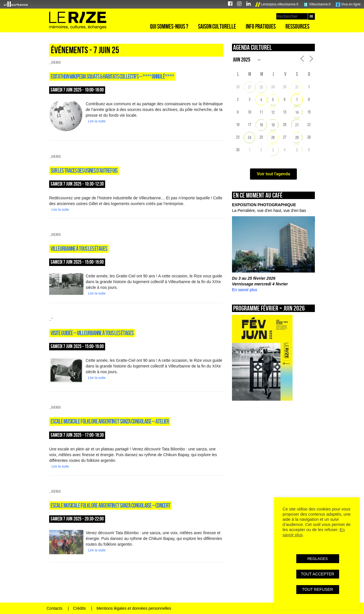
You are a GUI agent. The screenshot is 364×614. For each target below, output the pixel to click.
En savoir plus (245, 290)
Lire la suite (97, 121)
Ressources (297, 26)
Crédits (79, 608)
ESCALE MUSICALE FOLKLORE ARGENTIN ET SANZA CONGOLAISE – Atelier (110, 421)
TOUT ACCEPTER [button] (318, 574)
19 (273, 125)
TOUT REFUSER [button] (317, 589)
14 (297, 112)
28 (261, 87)
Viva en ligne (348, 5)
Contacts (54, 608)
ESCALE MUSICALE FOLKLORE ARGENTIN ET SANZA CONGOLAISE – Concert (110, 505)
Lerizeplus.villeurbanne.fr (277, 5)
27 (249, 87)
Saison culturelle (217, 26)
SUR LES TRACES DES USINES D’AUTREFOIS (84, 170)
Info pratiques (261, 26)
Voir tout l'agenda (274, 174)
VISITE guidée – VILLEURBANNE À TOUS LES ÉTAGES (92, 333)
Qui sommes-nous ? (169, 26)
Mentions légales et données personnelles (134, 608)
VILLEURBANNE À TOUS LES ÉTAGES (79, 249)
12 (273, 112)
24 (249, 137)
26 (273, 137)
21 (297, 125)
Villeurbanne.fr (317, 5)
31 (297, 87)
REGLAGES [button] (318, 559)
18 (261, 125)
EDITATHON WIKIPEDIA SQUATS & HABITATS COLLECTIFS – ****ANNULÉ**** (112, 76)
